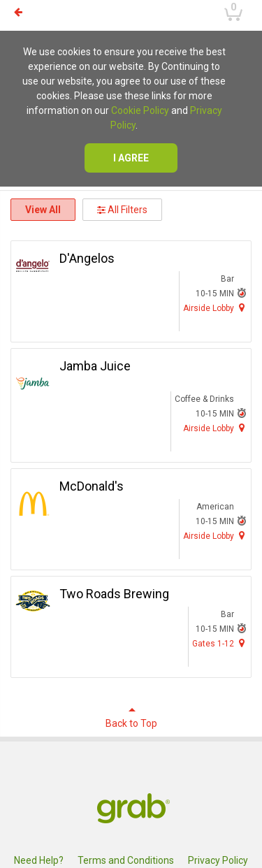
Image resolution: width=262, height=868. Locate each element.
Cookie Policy (140, 110)
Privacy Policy (218, 860)
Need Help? (39, 860)
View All (43, 210)
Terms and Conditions (126, 860)
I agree (131, 158)
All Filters (122, 210)
